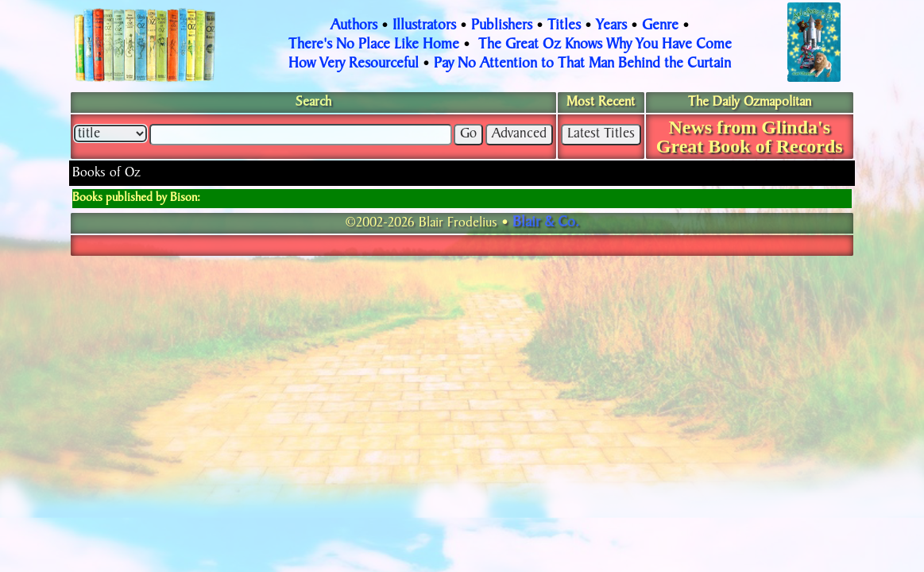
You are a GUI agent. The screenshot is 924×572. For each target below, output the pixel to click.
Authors (354, 26)
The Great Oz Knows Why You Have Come (605, 45)
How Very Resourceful (354, 64)
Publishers (502, 26)
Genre (660, 26)
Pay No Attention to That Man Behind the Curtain (582, 64)
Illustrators (424, 26)
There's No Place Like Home (374, 45)
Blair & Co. (546, 223)
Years (611, 26)
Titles (564, 26)
